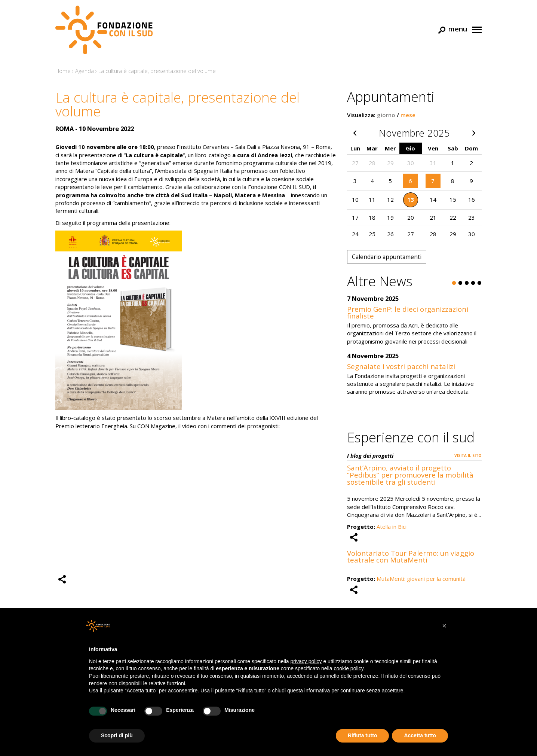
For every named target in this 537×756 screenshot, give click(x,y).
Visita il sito (468, 455)
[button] (444, 626)
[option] (414, 350)
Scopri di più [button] (117, 735)
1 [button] (454, 283)
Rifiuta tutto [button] (363, 735)
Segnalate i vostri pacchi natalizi (401, 366)
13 (411, 199)
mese (408, 115)
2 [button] (460, 283)
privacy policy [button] (306, 661)
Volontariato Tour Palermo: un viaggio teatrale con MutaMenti (411, 557)
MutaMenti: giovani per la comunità (421, 579)
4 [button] (473, 283)
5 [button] (479, 283)
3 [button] (467, 283)
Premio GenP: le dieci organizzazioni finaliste (408, 313)
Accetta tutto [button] (420, 735)
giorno (386, 115)
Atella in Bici (392, 527)
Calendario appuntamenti (387, 257)
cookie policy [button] (349, 668)
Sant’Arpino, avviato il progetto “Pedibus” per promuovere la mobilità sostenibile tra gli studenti (410, 475)
